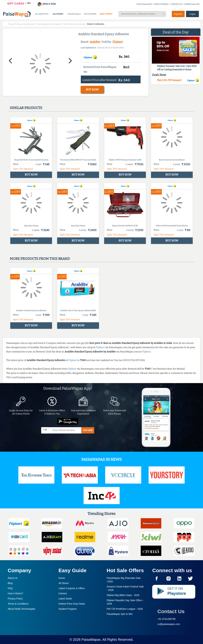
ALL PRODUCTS (42, 14)
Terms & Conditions (18, 604)
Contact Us (171, 611)
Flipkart (118, 42)
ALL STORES (58, 14)
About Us (13, 578)
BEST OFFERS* (106, 14)
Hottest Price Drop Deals (72, 604)
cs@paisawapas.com (169, 624)
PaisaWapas (91, 640)
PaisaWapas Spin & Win (120, 614)
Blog (10, 583)
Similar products (26, 108)
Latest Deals (65, 599)
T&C (85, 72)
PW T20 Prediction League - (125, 609)
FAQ (10, 588)
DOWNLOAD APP (192, 4)
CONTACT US (177, 4)
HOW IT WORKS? (162, 4)
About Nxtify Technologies (22, 609)
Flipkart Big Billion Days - (123, 595)
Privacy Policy (15, 599)
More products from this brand (40, 259)
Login (193, 14)
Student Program (68, 609)
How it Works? (15, 593)
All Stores (64, 583)
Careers (63, 593)
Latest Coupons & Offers (72, 588)
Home (62, 578)
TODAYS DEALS (74, 14)
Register (178, 14)
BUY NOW (92, 90)
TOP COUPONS (90, 14)
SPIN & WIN (46, 4)
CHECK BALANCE (144, 4)
